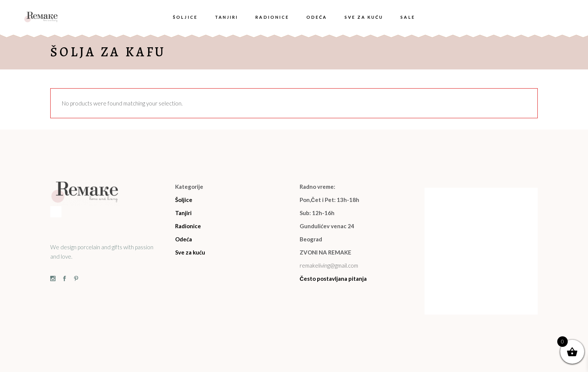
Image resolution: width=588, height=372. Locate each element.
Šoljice (184, 200)
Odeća (184, 239)
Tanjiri (183, 213)
